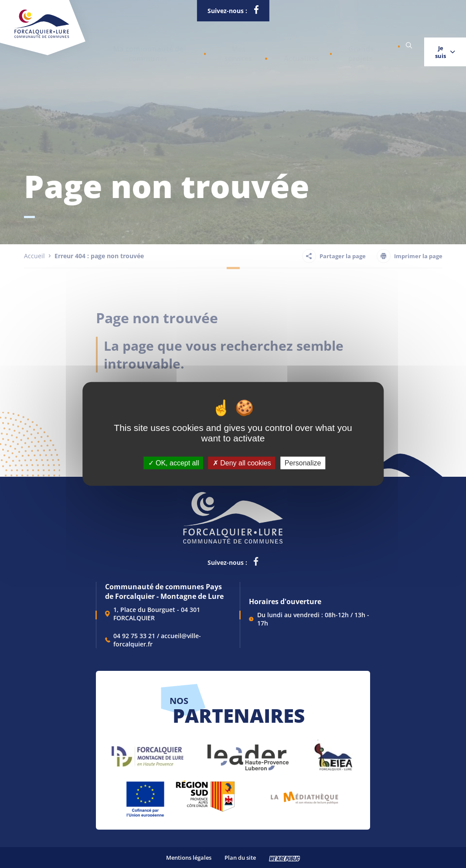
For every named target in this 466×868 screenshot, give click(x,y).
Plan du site (240, 858)
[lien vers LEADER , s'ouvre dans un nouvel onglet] (247, 753)
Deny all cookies (242, 463)
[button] (140, 46)
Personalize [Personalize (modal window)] (303, 463)
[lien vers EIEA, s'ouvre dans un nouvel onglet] (333, 753)
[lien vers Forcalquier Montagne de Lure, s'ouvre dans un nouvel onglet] (148, 753)
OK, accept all (174, 463)
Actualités (270, 46)
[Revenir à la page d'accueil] (42, 36)
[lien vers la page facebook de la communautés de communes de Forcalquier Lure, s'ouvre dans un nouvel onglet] (256, 11)
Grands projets (321, 46)
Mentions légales (189, 858)
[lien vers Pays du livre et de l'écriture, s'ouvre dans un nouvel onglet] (304, 795)
